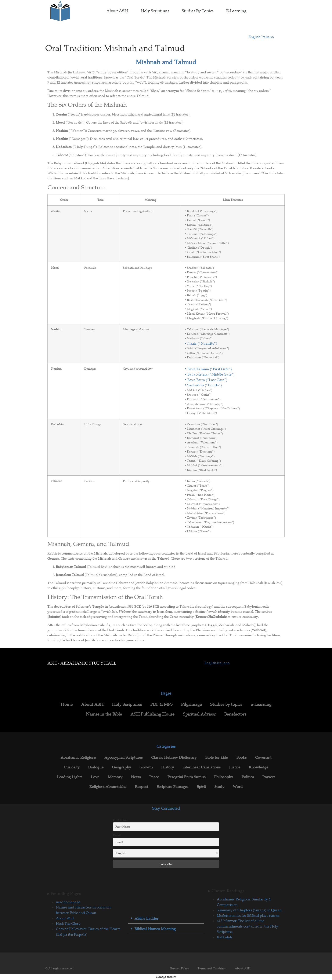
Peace (154, 777)
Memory (115, 777)
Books (241, 757)
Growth (146, 767)
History (168, 767)
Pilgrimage (191, 704)
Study (219, 787)
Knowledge (259, 767)
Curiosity (72, 767)
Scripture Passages (173, 787)
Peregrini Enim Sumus (187, 777)
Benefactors (235, 714)
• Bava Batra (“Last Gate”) (206, 380)
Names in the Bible (104, 714)
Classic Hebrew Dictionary (174, 757)
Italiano (268, 37)
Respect (142, 787)
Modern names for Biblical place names (248, 915)
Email (117, 835)
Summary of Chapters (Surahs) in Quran (249, 910)
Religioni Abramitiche (108, 787)
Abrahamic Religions (78, 757)
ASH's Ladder (146, 918)
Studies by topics (197, 11)
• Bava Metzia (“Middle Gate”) (210, 374)
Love (95, 777)
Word (238, 787)
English (255, 37)
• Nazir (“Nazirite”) (201, 343)
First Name (121, 820)
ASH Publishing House (152, 714)
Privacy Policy (180, 968)
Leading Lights (70, 777)
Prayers (269, 777)
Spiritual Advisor (199, 714)
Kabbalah (224, 937)
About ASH (117, 11)
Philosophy (224, 777)
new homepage (68, 902)
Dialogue (96, 767)
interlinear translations (202, 767)
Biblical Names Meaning (155, 929)
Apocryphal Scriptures (124, 757)
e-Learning (236, 11)
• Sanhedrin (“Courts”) (203, 385)
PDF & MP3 (161, 704)
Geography (122, 767)
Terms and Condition (212, 968)
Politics (248, 777)
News (136, 777)
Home (67, 704)
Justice (235, 767)
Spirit (201, 787)
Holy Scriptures (155, 11)
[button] (166, 919)
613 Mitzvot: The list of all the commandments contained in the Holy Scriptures (247, 926)
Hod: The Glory (68, 924)
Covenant (263, 757)
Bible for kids (216, 757)
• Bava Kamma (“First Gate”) (208, 369)
